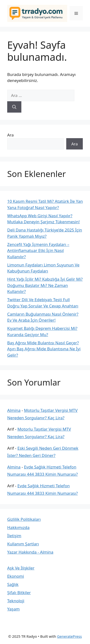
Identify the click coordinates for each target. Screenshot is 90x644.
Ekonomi (16, 576)
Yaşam (13, 609)
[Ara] (14, 107)
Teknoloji (16, 601)
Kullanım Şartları (23, 544)
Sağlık (13, 584)
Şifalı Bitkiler (19, 593)
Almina (14, 410)
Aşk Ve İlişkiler (21, 568)
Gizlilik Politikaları (24, 519)
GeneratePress (69, 636)
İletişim (14, 536)
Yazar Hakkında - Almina (30, 552)
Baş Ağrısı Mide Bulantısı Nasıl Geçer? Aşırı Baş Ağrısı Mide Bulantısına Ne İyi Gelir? (44, 349)
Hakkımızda (18, 527)
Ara (10, 135)
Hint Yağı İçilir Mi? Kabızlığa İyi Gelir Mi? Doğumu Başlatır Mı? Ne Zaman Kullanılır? (45, 285)
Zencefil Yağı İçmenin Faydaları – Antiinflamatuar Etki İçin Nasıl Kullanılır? (38, 251)
